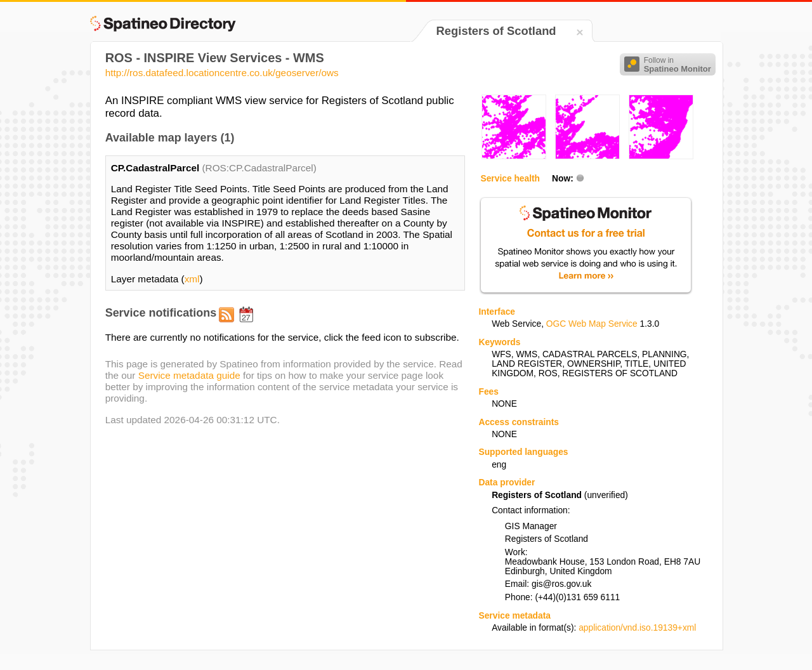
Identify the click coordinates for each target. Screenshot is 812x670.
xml (192, 279)
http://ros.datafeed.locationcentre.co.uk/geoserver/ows (222, 73)
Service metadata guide (189, 375)
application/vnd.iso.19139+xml (637, 628)
